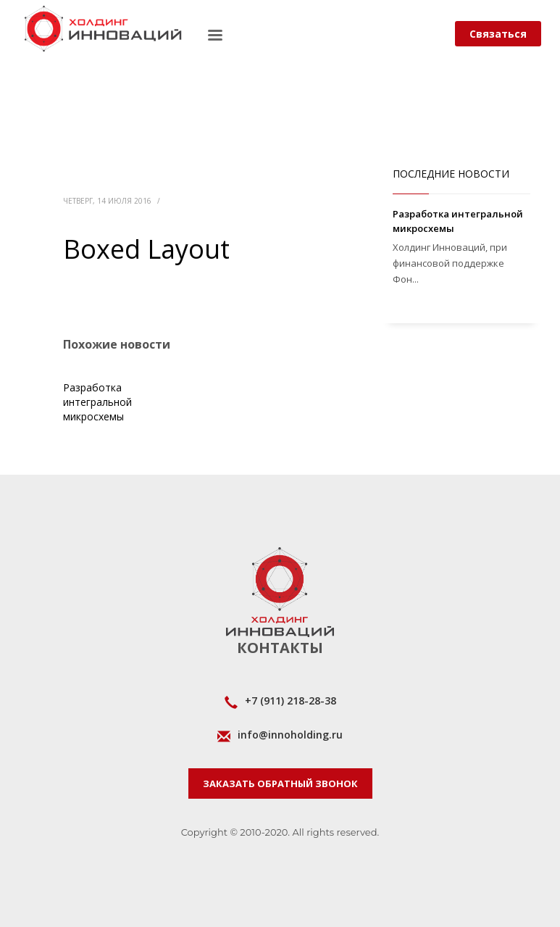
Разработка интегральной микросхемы (97, 402)
